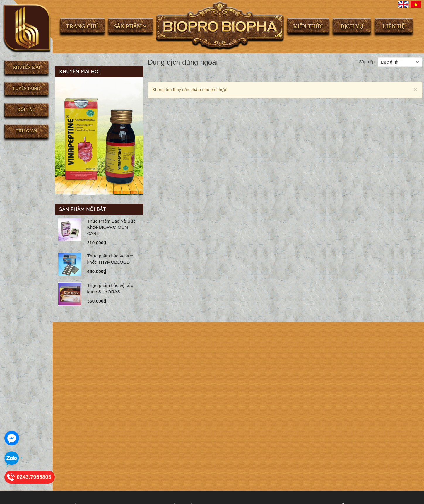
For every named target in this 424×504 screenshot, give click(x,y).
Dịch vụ (352, 26)
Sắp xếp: (367, 62)
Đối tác (26, 110)
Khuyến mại (26, 67)
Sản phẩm (130, 26)
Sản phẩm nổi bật (83, 209)
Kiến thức (308, 26)
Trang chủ (82, 26)
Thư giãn (26, 131)
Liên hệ (393, 26)
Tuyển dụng (26, 89)
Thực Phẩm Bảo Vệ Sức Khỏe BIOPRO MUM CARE (111, 227)
